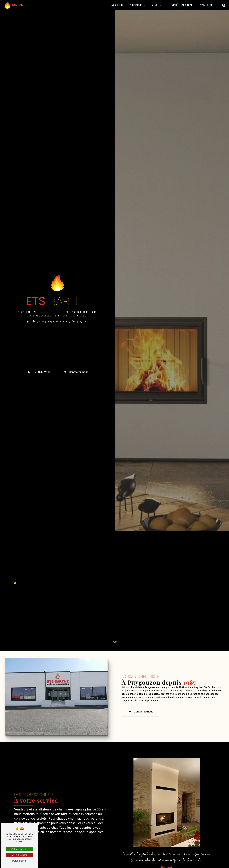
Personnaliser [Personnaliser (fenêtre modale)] (19, 861)
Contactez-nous (76, 372)
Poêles (156, 5)
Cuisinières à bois (180, 5)
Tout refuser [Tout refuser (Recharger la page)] (19, 855)
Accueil (117, 5)
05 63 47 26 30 (38, 372)
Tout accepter (19, 849)
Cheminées (137, 5)
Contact (205, 5)
